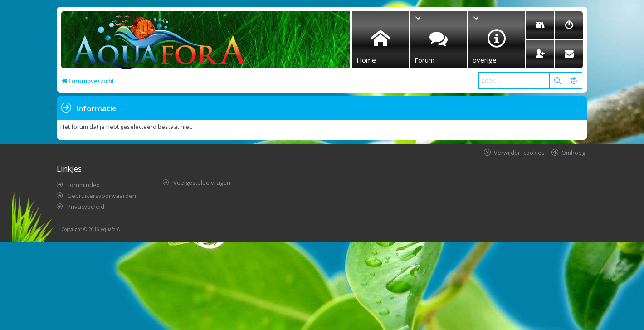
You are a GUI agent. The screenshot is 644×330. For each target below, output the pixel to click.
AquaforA (110, 229)
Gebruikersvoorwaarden (102, 196)
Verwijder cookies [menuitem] (519, 152)
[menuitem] (540, 25)
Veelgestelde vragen (202, 182)
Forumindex (83, 185)
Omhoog (573, 152)
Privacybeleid (86, 207)
